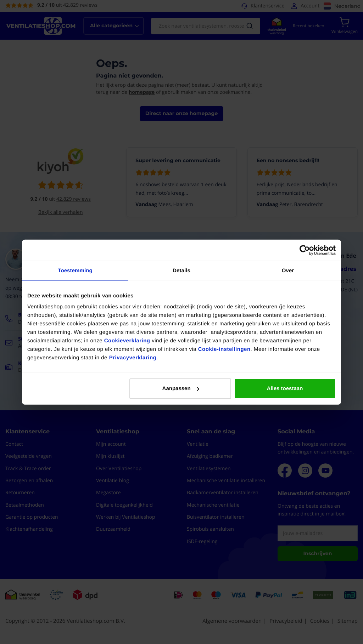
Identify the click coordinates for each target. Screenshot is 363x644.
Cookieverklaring (127, 341)
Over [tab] (288, 270)
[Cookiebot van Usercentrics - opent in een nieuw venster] (305, 250)
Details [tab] (181, 270)
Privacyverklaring (133, 358)
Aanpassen (181, 389)
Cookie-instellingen (224, 349)
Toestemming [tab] (75, 270)
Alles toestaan (285, 389)
